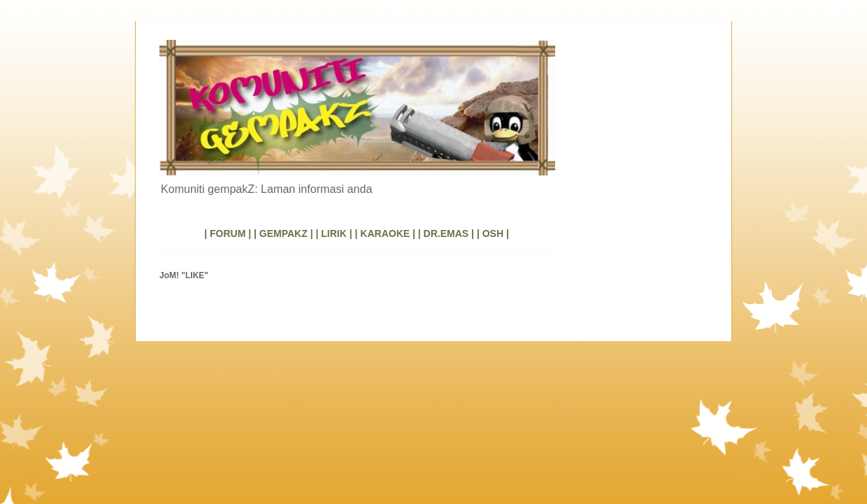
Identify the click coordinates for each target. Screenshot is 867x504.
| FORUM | (228, 233)
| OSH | (493, 233)
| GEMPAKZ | (284, 233)
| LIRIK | (334, 233)
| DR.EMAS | (446, 233)
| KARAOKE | (385, 233)
